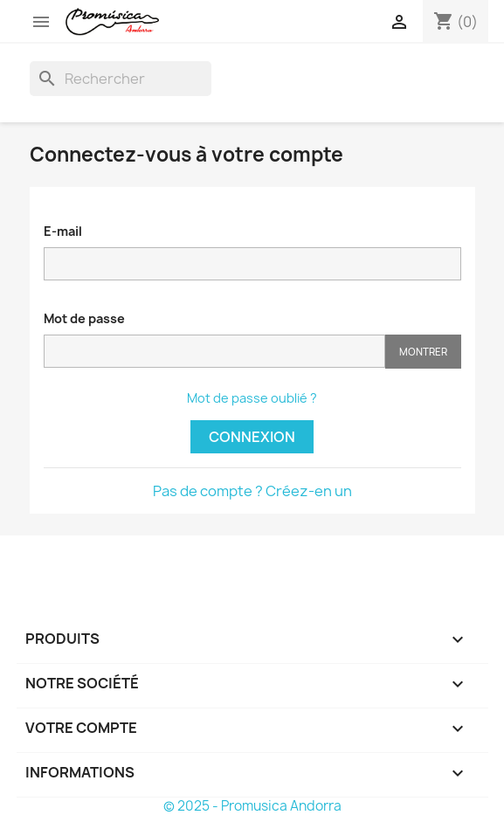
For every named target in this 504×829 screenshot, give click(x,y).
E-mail (63, 231)
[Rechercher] (121, 79)
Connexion (252, 437)
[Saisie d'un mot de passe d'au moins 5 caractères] (214, 351)
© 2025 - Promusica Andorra (252, 806)
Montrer (423, 352)
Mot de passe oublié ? (252, 398)
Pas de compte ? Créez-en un (252, 491)
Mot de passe (84, 318)
